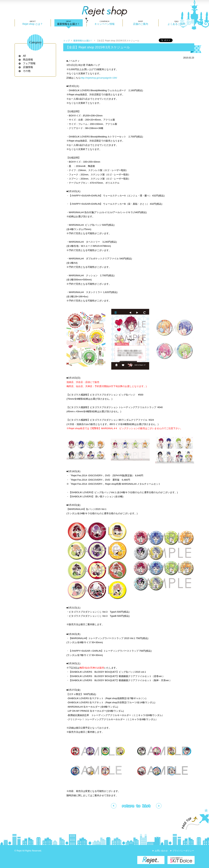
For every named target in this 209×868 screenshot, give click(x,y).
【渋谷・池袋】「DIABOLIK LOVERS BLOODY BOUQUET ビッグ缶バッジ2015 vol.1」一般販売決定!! (159, 806)
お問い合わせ (161, 851)
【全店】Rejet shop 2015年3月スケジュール (118, 41)
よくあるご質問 (176, 24)
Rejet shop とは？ (33, 24)
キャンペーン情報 (104, 24)
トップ (66, 41)
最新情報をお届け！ (68, 24)
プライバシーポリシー (183, 851)
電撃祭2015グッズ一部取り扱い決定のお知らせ (114, 806)
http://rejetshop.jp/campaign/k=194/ (99, 78)
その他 (27, 71)
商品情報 (28, 60)
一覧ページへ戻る (136, 806)
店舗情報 (28, 67)
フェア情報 (29, 63)
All (24, 56)
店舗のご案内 (141, 24)
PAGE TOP (194, 819)
